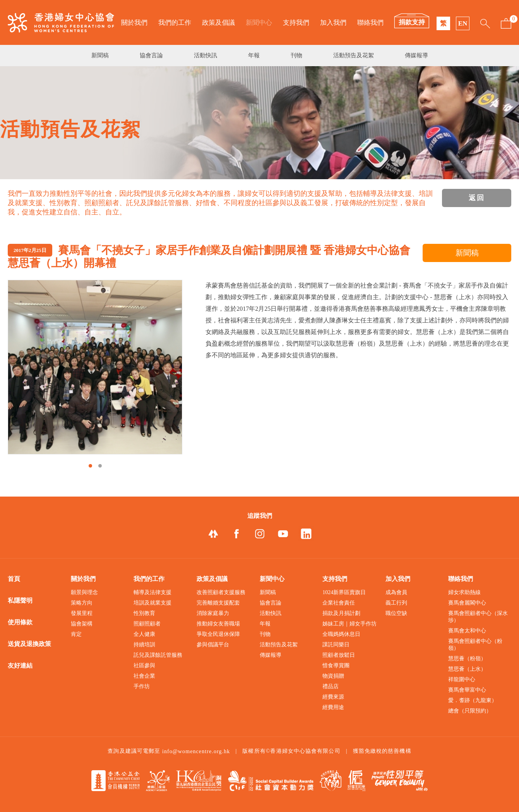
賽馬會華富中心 (467, 690)
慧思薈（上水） (467, 669)
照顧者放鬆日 (339, 655)
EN (463, 23)
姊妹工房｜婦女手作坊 (349, 624)
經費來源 (333, 697)
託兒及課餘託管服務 (158, 655)
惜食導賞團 (336, 666)
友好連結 (20, 666)
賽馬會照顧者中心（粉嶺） (475, 645)
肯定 (76, 634)
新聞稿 (100, 55)
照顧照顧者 (147, 624)
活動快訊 (206, 55)
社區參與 (144, 666)
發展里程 (82, 613)
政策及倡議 (218, 23)
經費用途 (333, 707)
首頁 (14, 579)
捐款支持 (412, 22)
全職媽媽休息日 (341, 634)
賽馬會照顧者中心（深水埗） (478, 617)
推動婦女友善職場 (218, 624)
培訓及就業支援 (152, 603)
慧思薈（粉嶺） (467, 659)
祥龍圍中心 (462, 679)
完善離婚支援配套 (218, 603)
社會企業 (144, 676)
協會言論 (151, 55)
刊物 (296, 55)
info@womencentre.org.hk (196, 751)
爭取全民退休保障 (218, 634)
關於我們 (134, 23)
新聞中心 (259, 23)
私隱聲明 (20, 600)
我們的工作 (175, 23)
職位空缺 (396, 613)
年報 (254, 55)
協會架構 (82, 624)
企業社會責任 (339, 603)
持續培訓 (144, 645)
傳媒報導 (416, 55)
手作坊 (142, 686)
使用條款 (20, 622)
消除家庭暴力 (213, 613)
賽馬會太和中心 (467, 631)
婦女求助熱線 (464, 592)
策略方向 (82, 603)
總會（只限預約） (470, 711)
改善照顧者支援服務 (221, 592)
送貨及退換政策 (29, 644)
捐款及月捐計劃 (341, 613)
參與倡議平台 (213, 645)
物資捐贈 (333, 676)
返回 (477, 198)
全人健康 (144, 634)
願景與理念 (84, 592)
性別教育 (144, 613)
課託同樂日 (336, 645)
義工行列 (396, 603)
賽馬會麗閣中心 (467, 603)
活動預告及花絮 (354, 55)
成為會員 (396, 592)
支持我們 (296, 23)
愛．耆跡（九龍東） (473, 700)
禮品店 (331, 686)
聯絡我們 (370, 23)
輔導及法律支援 (152, 592)
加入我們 (333, 23)
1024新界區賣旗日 (344, 592)
